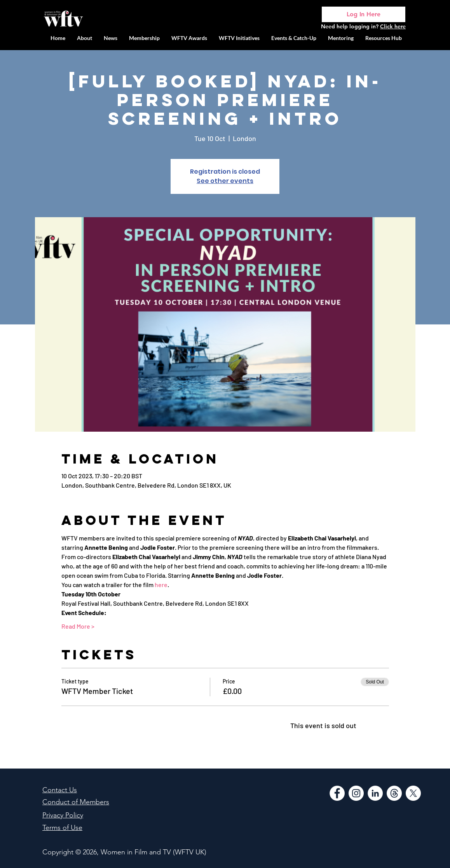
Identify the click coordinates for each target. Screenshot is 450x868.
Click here (393, 26)
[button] (239, 38)
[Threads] (394, 793)
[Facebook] (337, 793)
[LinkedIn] (375, 793)
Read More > (78, 626)
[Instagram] (356, 793)
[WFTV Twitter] (413, 793)
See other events (225, 181)
